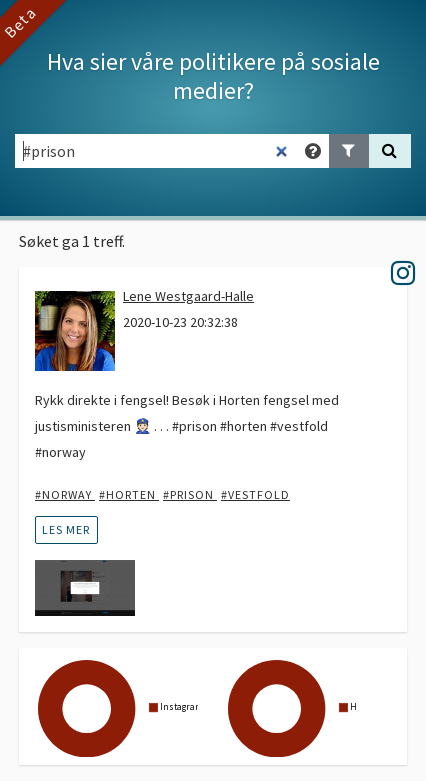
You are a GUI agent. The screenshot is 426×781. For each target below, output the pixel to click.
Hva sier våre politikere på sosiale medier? (213, 76)
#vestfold (255, 494)
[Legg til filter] (349, 151)
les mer (66, 529)
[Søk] (390, 151)
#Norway (65, 494)
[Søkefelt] (156, 151)
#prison (190, 494)
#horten (129, 494)
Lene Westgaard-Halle (188, 296)
